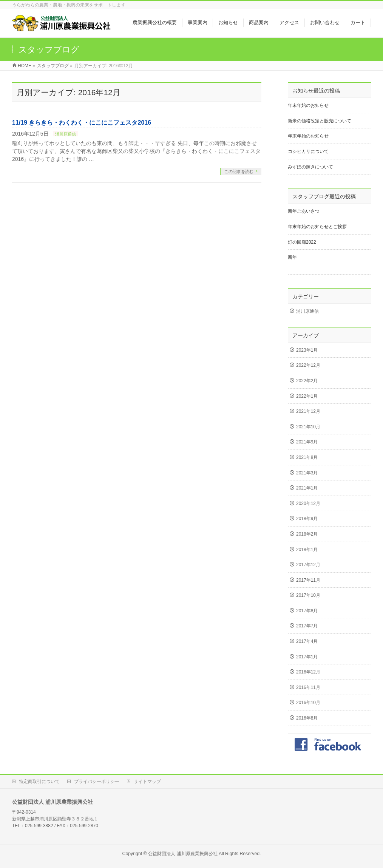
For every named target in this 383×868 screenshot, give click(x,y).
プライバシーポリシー (97, 782)
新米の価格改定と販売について (320, 121)
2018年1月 (307, 550)
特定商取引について (39, 782)
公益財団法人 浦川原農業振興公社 (183, 854)
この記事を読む (239, 171)
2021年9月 (307, 442)
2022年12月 (308, 365)
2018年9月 (307, 519)
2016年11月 (308, 687)
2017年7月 (307, 626)
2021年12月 (308, 411)
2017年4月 (307, 641)
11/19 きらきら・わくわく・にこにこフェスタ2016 (82, 123)
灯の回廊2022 (302, 242)
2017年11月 (308, 580)
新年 (292, 257)
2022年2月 (307, 381)
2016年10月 (308, 703)
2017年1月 (307, 657)
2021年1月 (307, 488)
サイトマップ (147, 782)
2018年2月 (307, 534)
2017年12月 (308, 565)
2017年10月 (308, 595)
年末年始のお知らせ (308, 105)
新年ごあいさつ (304, 211)
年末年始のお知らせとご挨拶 (317, 227)
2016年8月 (307, 718)
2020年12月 (308, 504)
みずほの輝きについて (310, 167)
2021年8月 (307, 457)
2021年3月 (307, 473)
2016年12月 (308, 672)
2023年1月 (307, 350)
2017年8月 (307, 611)
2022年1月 (307, 396)
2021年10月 (308, 427)
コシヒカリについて (308, 151)
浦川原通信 (66, 134)
